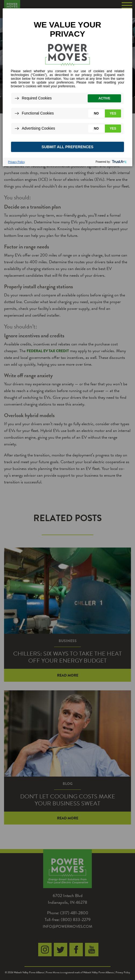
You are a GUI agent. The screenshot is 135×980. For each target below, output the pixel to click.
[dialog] (67, 87)
